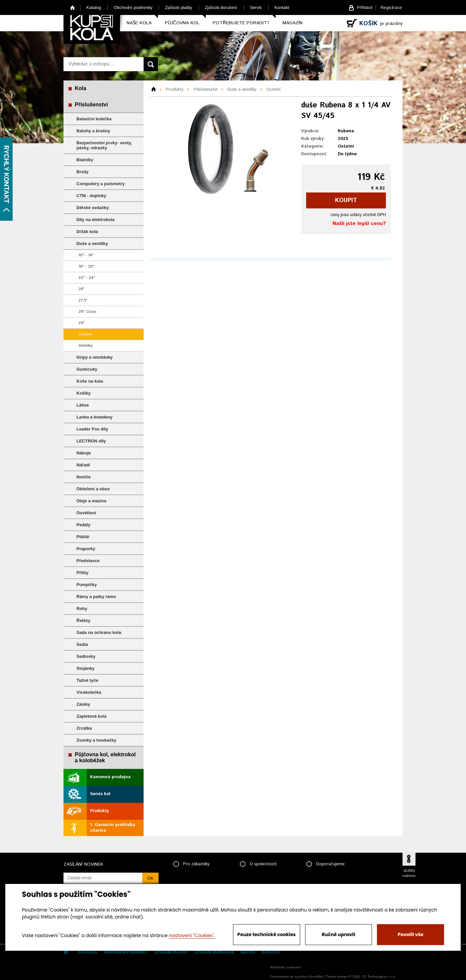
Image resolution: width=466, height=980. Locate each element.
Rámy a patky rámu (96, 597)
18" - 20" (86, 266)
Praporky (86, 549)
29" (81, 323)
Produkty (99, 811)
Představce (88, 561)
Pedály (83, 525)
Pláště (83, 537)
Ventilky (86, 346)
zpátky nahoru (409, 873)
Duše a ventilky (92, 244)
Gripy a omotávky (95, 357)
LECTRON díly (91, 441)
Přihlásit (365, 8)
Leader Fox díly (92, 429)
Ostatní (85, 334)
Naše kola (139, 23)
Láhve (83, 405)
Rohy (82, 609)
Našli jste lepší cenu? (359, 224)
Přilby (82, 573)
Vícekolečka (89, 692)
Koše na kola (90, 381)
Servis (256, 7)
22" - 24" (87, 278)
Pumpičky (87, 585)
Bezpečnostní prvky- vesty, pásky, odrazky (104, 145)
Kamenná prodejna (110, 777)
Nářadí (83, 465)
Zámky (83, 704)
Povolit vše (410, 934)
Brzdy (82, 172)
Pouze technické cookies (267, 934)
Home (73, 7)
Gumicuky (87, 369)
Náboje (84, 453)
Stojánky (85, 668)
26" (81, 289)
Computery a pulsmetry (101, 184)
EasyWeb (316, 977)
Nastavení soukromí (286, 967)
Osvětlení (86, 513)
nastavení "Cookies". (192, 935)
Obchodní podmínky (133, 7)
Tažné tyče (87, 680)
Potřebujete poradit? (241, 23)
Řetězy (83, 620)
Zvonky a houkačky (96, 740)
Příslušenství (91, 105)
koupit (346, 200)
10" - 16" (86, 255)
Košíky (84, 393)
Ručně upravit (339, 934)
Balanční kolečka (94, 119)
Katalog (94, 7)
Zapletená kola (91, 716)
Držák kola (87, 232)
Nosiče (84, 477)
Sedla (82, 644)
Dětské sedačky (93, 208)
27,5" (83, 300)
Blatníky (85, 160)
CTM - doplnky (91, 196)
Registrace (391, 8)
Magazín (292, 23)
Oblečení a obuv (93, 489)
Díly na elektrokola (96, 220)
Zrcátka (84, 728)
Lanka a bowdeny (94, 417)
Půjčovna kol (182, 23)
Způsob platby (178, 7)
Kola (81, 88)
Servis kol (100, 794)
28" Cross (87, 312)
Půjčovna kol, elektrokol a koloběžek (105, 757)
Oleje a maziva (91, 501)
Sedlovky (86, 656)
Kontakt (282, 7)
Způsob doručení (221, 7)
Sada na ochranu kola (99, 632)
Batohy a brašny (93, 131)
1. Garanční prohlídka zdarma (113, 828)
